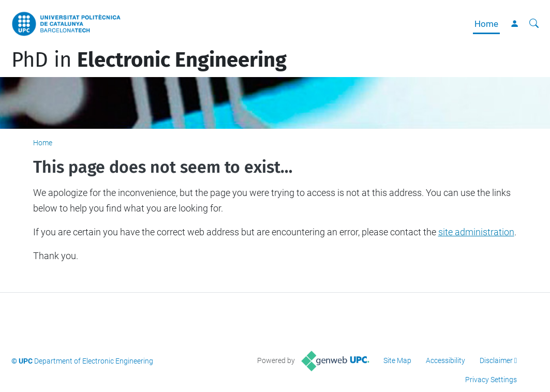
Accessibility (445, 360)
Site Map (397, 360)
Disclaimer (496, 360)
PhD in (149, 60)
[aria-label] (534, 24)
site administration (476, 232)
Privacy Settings (491, 380)
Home (486, 24)
